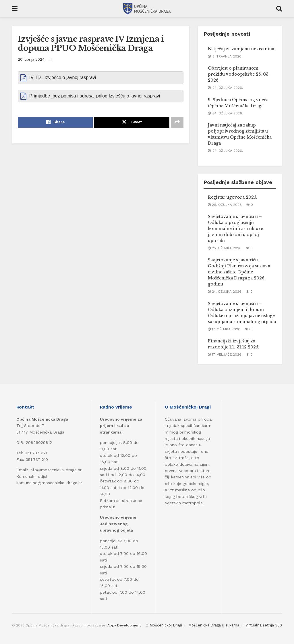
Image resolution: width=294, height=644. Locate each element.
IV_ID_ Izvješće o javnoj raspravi (63, 77)
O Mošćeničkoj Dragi (164, 625)
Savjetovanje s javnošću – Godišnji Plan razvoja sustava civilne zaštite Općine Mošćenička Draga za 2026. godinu (239, 272)
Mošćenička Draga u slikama (214, 625)
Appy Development (124, 625)
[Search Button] (279, 9)
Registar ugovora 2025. (233, 197)
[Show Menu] (15, 9)
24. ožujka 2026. (225, 292)
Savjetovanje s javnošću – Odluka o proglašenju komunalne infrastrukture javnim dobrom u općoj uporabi (235, 229)
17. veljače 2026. (225, 354)
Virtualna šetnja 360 (264, 625)
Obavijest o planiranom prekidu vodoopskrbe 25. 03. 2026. (239, 74)
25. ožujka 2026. (225, 248)
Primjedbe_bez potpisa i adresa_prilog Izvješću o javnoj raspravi (95, 96)
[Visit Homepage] (147, 9)
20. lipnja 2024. (32, 59)
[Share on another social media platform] (177, 122)
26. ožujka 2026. (225, 205)
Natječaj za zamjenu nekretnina (241, 49)
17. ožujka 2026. (225, 329)
